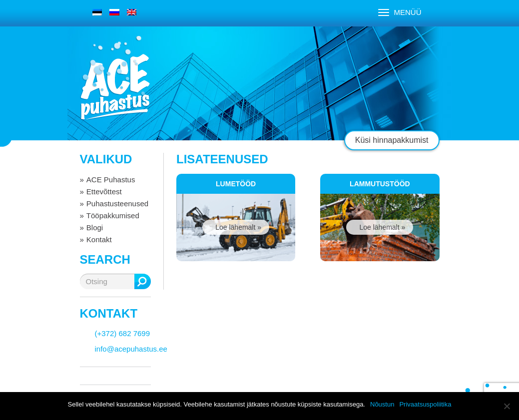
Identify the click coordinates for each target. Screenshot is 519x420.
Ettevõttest (104, 192)
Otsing (143, 281)
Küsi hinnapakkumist (392, 140)
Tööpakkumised (113, 215)
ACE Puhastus (111, 180)
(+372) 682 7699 (123, 333)
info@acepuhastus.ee (131, 349)
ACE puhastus (115, 87)
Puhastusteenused (117, 204)
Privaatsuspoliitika (425, 404)
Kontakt (99, 239)
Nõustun (382, 404)
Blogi (95, 227)
